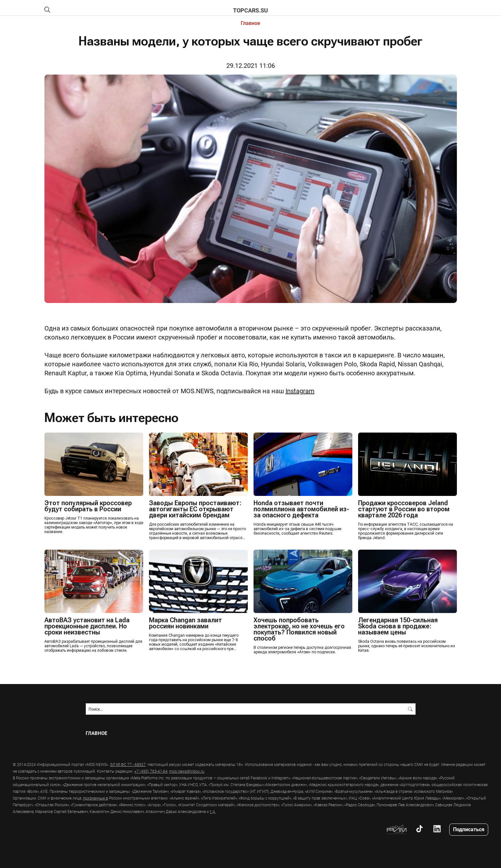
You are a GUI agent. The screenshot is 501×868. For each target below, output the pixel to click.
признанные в (95, 798)
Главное (250, 23)
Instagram (300, 391)
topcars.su (250, 10)
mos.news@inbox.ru (187, 771)
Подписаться (469, 829)
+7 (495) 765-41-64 (151, 771)
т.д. (213, 811)
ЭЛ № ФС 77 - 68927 (128, 764)
